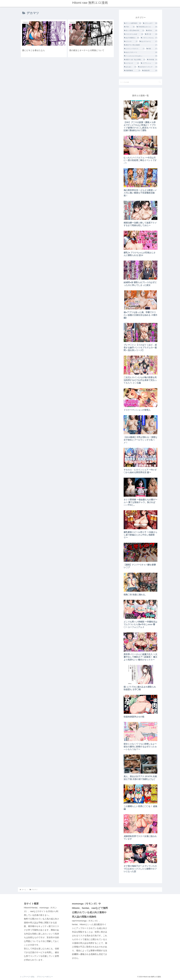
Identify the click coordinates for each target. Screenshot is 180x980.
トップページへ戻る (27, 977)
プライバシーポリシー (45, 977)
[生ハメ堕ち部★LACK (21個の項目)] (134, 31)
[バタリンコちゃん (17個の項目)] (149, 38)
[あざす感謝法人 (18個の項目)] (131, 38)
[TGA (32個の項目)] (129, 27)
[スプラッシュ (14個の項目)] (149, 63)
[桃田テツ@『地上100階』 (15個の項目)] (135, 60)
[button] (160, 82)
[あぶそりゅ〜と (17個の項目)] (148, 42)
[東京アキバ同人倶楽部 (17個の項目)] (141, 45)
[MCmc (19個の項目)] (152, 31)
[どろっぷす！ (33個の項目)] (150, 23)
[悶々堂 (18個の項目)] (151, 34)
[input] (141, 82)
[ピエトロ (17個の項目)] (131, 42)
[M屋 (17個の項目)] (152, 49)
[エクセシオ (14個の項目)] (131, 63)
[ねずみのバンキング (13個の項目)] (148, 67)
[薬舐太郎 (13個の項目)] (150, 71)
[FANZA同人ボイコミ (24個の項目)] (147, 27)
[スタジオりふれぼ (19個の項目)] (134, 34)
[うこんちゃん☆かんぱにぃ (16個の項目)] (141, 56)
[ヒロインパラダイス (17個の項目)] (134, 49)
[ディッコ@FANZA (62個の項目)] (133, 23)
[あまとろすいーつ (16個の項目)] (141, 52)
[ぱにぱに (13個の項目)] (130, 67)
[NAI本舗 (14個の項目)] (152, 60)
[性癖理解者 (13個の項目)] (132, 71)
